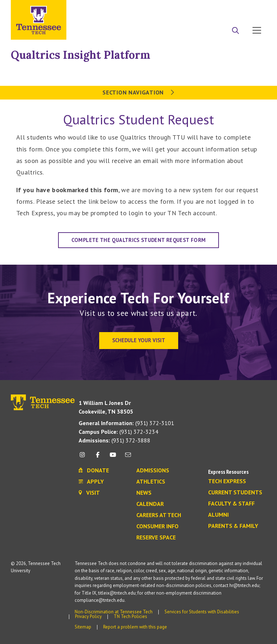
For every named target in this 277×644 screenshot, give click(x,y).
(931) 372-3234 (118, 432)
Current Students (235, 493)
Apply (200, 8)
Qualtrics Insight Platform (81, 55)
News (144, 493)
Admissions (153, 471)
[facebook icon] (97, 457)
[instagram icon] (84, 457)
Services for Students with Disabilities (202, 612)
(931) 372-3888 (115, 440)
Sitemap (83, 627)
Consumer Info (157, 526)
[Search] (236, 31)
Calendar (150, 504)
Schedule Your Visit (139, 340)
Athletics (151, 482)
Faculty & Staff (231, 504)
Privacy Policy (88, 616)
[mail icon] (128, 457)
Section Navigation (138, 92)
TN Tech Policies (130, 616)
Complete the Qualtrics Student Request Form (138, 240)
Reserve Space (156, 538)
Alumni (218, 515)
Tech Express (227, 481)
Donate (228, 8)
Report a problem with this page (135, 627)
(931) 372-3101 (126, 423)
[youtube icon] (113, 457)
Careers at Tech (159, 515)
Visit (254, 8)
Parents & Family (233, 526)
